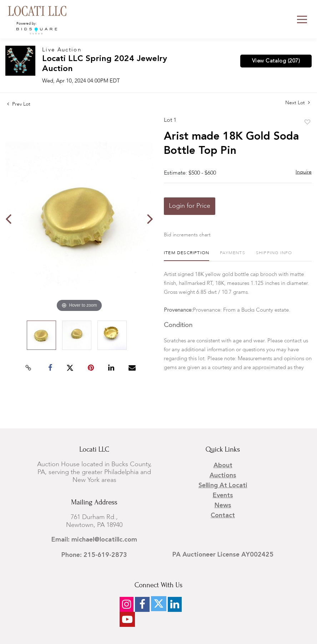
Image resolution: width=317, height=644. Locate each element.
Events (223, 495)
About (223, 466)
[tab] (187, 256)
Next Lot (298, 103)
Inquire (304, 172)
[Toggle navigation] (302, 19)
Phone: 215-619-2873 (94, 555)
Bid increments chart (187, 235)
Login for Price (190, 206)
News (223, 505)
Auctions (223, 476)
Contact (223, 515)
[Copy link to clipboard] (29, 368)
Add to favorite (307, 122)
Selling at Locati (223, 485)
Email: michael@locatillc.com (94, 540)
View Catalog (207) (276, 61)
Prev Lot (19, 104)
